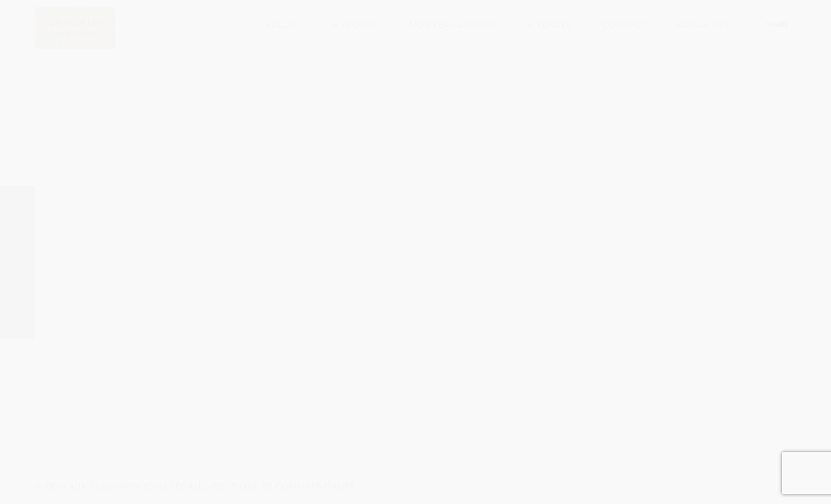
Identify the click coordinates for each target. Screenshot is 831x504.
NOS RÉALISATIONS (453, 25)
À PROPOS (356, 25)
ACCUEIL (283, 25)
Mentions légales (164, 486)
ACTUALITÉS (703, 25)
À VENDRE (550, 25)
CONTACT (624, 25)
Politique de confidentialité (283, 486)
